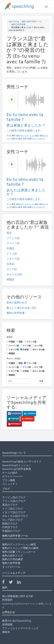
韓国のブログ (10, 523)
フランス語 (13, 238)
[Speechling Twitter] (13, 583)
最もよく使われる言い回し (22, 308)
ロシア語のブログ (13, 520)
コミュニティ (10, 484)
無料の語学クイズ (13, 556)
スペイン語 (13, 243)
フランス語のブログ (14, 501)
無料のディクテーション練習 (19, 544)
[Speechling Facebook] (5, 583)
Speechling (14, 22)
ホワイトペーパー (13, 476)
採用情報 (7, 624)
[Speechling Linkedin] (21, 583)
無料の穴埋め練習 (13, 559)
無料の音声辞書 (18, 24)
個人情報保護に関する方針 (18, 596)
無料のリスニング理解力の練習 (20, 548)
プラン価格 (9, 480)
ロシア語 (12, 269)
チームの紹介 (10, 473)
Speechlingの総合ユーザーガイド (22, 461)
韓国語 (10, 279)
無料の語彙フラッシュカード (19, 552)
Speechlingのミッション (17, 465)
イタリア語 (13, 259)
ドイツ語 (12, 254)
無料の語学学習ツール (32, 22)
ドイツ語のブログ (13, 509)
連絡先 (6, 632)
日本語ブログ (10, 527)
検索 (41, 381)
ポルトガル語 (14, 274)
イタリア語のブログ (14, 512)
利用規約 (7, 600)
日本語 (10, 264)
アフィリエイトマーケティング (20, 628)
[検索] (18, 381)
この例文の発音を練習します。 (25, 131)
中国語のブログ (11, 531)
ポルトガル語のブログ (15, 516)
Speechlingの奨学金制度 (17, 469)
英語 (9, 233)
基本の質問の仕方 (17, 303)
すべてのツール (11, 567)
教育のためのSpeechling (17, 621)
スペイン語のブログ (14, 497)
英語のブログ (10, 505)
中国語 (10, 248)
